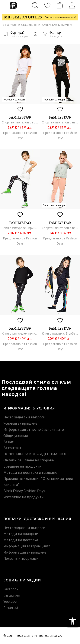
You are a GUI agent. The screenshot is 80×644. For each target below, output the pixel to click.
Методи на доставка (21, 540)
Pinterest (11, 608)
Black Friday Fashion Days (24, 491)
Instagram (12, 595)
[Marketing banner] (40, 17)
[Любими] (47, 5)
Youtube (10, 601)
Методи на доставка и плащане (30, 472)
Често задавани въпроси (24, 417)
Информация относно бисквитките (34, 429)
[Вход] (72, 5)
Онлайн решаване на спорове (29, 460)
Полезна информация (22, 558)
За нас (9, 442)
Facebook (11, 589)
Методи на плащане (21, 534)
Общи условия (16, 436)
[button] (20, 34)
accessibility (73, 621)
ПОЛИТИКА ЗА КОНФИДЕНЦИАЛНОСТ (36, 454)
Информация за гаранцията (27, 546)
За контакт (12, 448)
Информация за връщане (25, 552)
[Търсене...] (35, 5)
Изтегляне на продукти (24, 497)
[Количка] (60, 5)
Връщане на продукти (23, 466)
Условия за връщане (20, 423)
